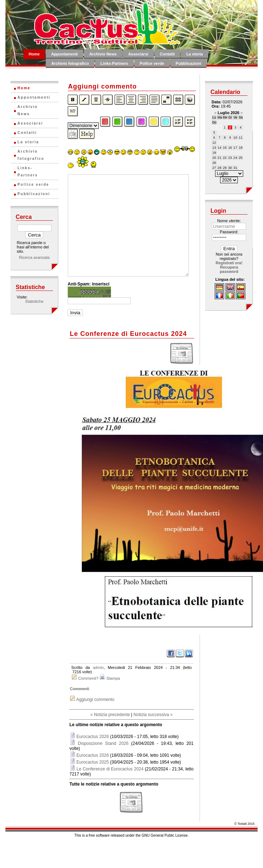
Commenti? (88, 678)
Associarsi (138, 54)
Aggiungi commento (95, 700)
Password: (229, 232)
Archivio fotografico (70, 63)
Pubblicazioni (189, 63)
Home (34, 54)
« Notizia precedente (110, 715)
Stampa (113, 678)
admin (98, 667)
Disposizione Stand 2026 (103, 743)
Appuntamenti (64, 54)
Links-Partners (114, 63)
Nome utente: (229, 221)
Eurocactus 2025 (93, 762)
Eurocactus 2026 (93, 737)
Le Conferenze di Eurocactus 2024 (110, 769)
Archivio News (103, 54)
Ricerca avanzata (34, 257)
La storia (195, 54)
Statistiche (34, 301)
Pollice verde (152, 63)
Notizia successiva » (153, 715)
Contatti (168, 54)
